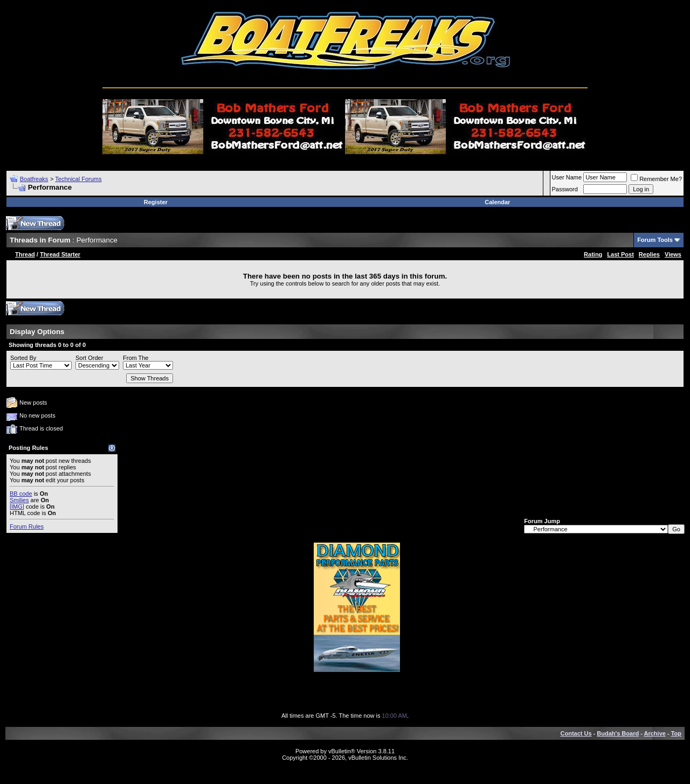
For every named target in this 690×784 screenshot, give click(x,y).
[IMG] (17, 507)
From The (136, 358)
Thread (25, 254)
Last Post (620, 254)
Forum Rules (27, 526)
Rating (593, 254)
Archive (655, 733)
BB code (21, 494)
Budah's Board (618, 733)
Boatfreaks (34, 179)
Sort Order (89, 358)
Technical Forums (78, 179)
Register (156, 202)
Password (565, 189)
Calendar (497, 202)
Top (676, 733)
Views (673, 254)
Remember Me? (656, 179)
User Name (567, 177)
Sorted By (23, 358)
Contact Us (576, 733)
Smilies (19, 500)
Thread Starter (60, 254)
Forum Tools (655, 240)
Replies (649, 254)
